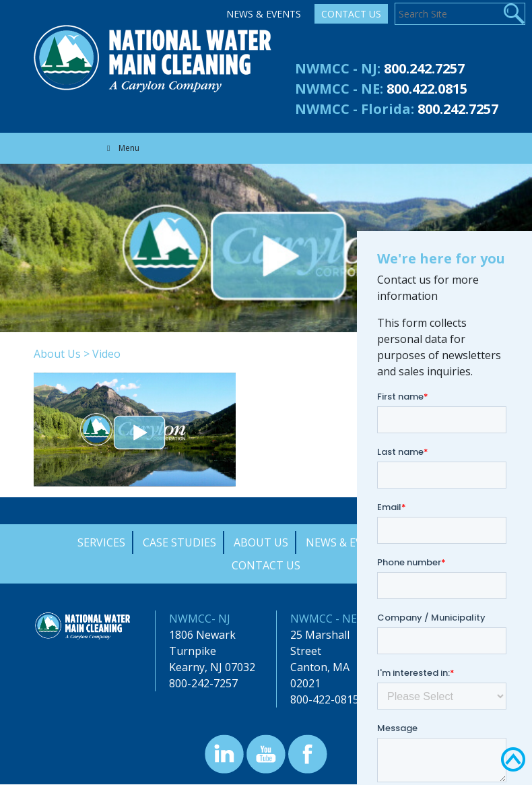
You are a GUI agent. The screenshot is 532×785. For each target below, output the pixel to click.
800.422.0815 (427, 89)
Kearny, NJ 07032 (212, 667)
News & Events (264, 14)
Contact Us (351, 14)
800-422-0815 (325, 699)
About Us (57, 354)
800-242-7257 (203, 683)
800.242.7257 (424, 68)
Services (101, 542)
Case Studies (179, 542)
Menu (122, 148)
